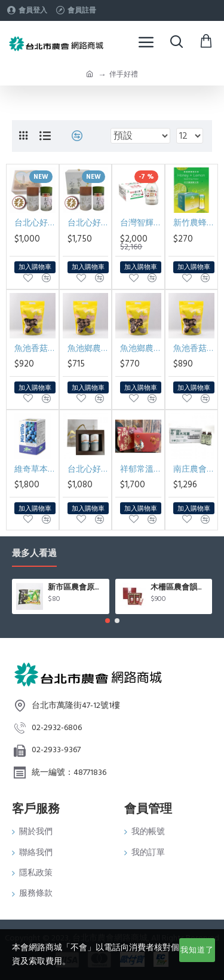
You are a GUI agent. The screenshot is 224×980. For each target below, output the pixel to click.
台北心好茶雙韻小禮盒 (35, 223)
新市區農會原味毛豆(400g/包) (76, 587)
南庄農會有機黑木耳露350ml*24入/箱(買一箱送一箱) (194, 469)
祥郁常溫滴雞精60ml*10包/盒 (141, 469)
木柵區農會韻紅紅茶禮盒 (179, 587)
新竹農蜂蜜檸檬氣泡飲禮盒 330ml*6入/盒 (194, 223)
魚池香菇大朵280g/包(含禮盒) (35, 349)
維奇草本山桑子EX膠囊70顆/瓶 (35, 469)
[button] (108, 621)
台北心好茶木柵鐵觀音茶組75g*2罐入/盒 (88, 469)
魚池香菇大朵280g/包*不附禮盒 (194, 349)
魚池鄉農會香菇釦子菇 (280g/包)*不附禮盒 (88, 349)
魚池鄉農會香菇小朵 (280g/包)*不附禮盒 (141, 349)
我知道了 (197, 950)
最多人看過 (34, 554)
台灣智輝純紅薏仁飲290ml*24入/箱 (141, 223)
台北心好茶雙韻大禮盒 (88, 223)
